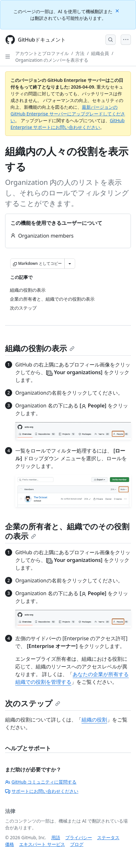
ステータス (108, 837)
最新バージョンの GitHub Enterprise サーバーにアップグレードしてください (68, 114)
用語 (56, 837)
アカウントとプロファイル (42, 53)
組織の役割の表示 (40, 348)
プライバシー (79, 837)
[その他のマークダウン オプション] (70, 264)
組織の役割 (94, 720)
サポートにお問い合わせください (42, 791)
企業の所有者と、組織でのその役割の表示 (67, 531)
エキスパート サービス (42, 844)
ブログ (77, 844)
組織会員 (100, 53)
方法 (80, 53)
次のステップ (33, 703)
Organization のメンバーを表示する (52, 60)
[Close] (118, 10)
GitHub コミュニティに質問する (41, 782)
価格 (10, 844)
